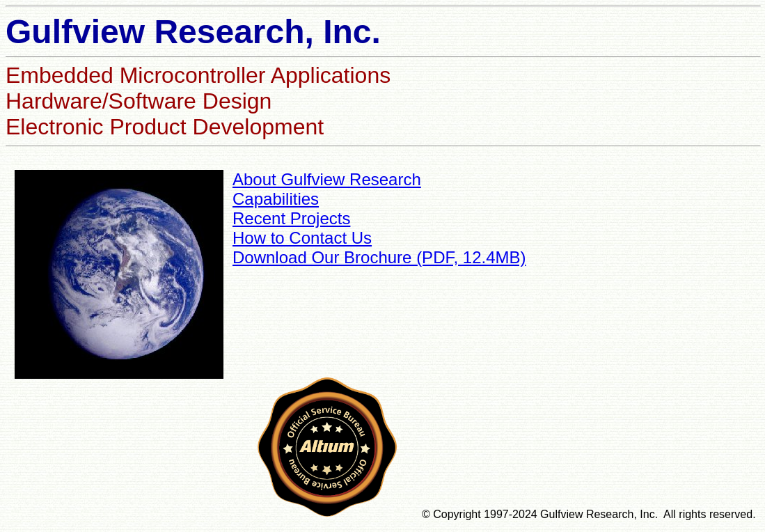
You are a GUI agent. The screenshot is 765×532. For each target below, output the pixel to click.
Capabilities (276, 199)
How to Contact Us (302, 238)
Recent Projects (291, 218)
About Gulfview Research (327, 179)
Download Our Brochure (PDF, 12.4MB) (379, 257)
